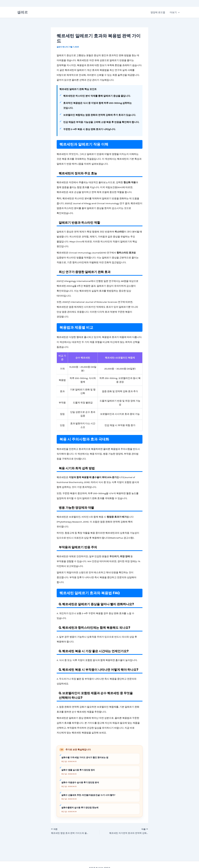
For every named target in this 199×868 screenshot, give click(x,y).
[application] (178, 12)
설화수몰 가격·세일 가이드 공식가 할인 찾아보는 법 (85, 757)
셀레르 (23, 12)
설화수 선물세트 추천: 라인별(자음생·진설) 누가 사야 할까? (88, 795)
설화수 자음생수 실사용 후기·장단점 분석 (80, 782)
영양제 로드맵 (158, 12)
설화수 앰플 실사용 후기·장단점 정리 (78, 770)
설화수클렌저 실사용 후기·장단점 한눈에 (80, 808)
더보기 (175, 12)
